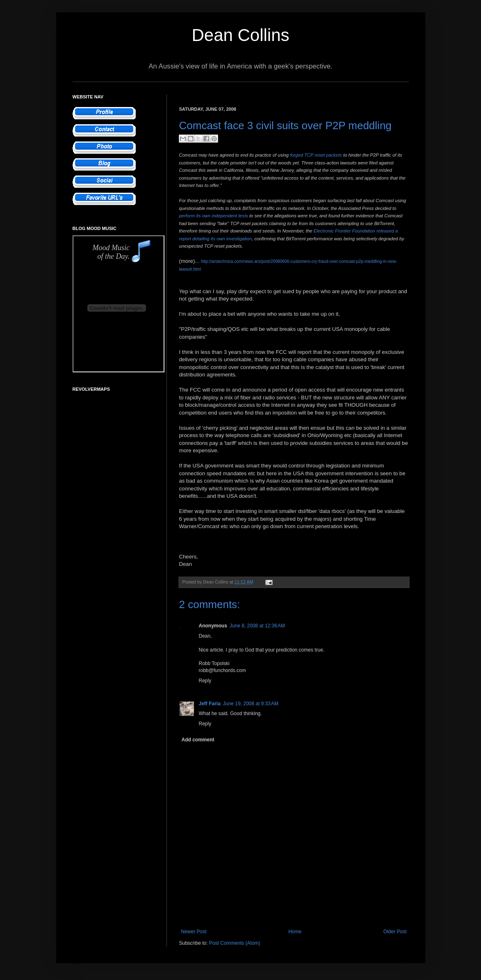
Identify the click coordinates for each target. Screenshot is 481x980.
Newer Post (194, 932)
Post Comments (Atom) (235, 943)
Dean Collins (240, 35)
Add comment (198, 740)
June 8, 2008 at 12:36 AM (257, 626)
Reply (205, 681)
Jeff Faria (210, 704)
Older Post (395, 932)
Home (295, 932)
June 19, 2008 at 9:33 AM (251, 704)
